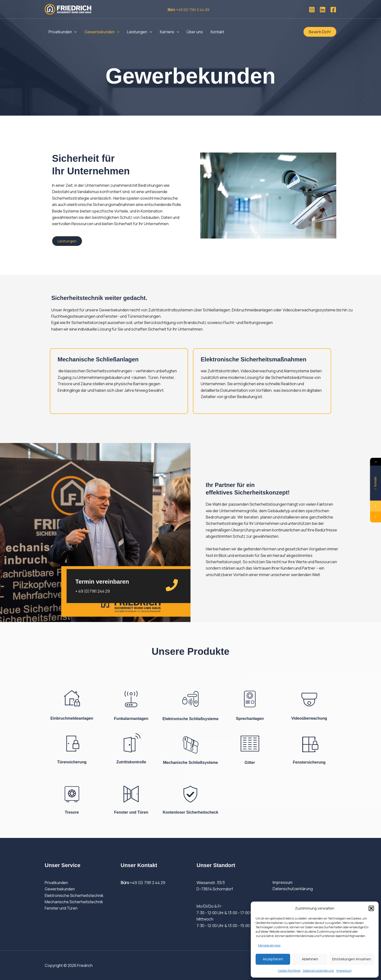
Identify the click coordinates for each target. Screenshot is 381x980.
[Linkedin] (323, 10)
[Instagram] (312, 10)
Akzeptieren (273, 959)
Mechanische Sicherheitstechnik (74, 902)
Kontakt (217, 32)
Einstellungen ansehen (352, 959)
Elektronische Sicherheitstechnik (74, 895)
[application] (74, 32)
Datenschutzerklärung (318, 971)
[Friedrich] (68, 9)
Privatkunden (63, 32)
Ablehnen (310, 959)
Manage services (269, 945)
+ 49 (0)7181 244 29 (93, 591)
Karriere (169, 32)
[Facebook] (333, 10)
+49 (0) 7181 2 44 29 (143, 883)
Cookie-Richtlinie (289, 971)
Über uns (195, 32)
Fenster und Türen (61, 908)
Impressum (344, 971)
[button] (371, 908)
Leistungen (140, 32)
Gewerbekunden (102, 32)
